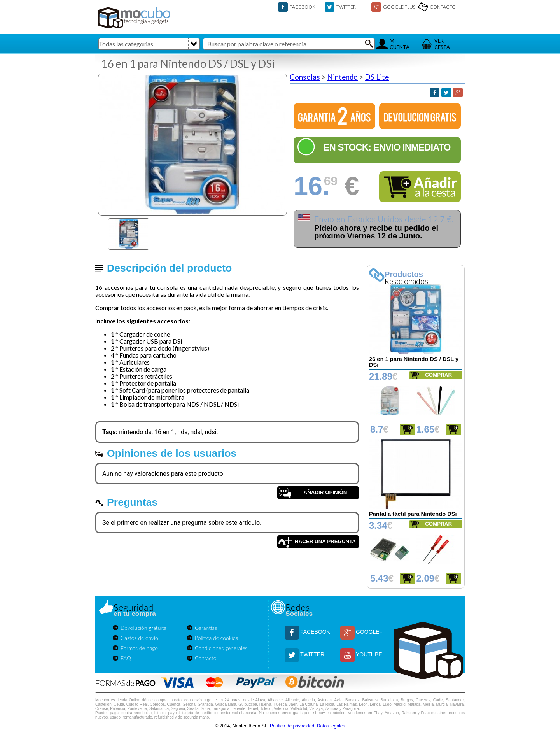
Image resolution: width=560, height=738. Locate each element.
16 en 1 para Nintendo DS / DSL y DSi (188, 63)
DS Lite (377, 77)
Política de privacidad (292, 726)
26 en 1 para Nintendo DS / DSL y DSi (414, 362)
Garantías (206, 628)
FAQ (126, 658)
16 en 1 (164, 432)
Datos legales (331, 726)
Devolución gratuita (143, 628)
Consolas (305, 77)
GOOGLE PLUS (399, 7)
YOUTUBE (369, 654)
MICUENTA (400, 44)
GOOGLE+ (369, 632)
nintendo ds (135, 432)
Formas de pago (139, 648)
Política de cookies (216, 638)
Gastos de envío (139, 638)
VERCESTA (442, 44)
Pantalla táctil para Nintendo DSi (413, 514)
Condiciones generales (221, 648)
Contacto (206, 658)
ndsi (211, 432)
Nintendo (342, 77)
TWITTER (346, 7)
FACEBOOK (303, 7)
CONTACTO (443, 7)
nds (182, 432)
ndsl (196, 432)
